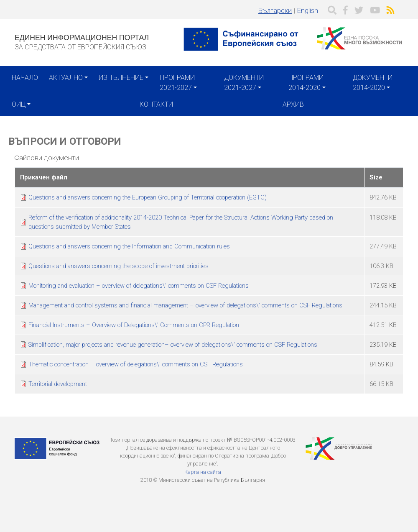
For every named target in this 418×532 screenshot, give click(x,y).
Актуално (66, 78)
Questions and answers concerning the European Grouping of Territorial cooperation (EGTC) (148, 197)
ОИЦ (19, 104)
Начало (25, 78)
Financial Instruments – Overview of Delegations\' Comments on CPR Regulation (134, 325)
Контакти (156, 104)
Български (275, 11)
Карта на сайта (203, 472)
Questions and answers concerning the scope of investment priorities (119, 266)
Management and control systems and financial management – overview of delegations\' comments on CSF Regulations (185, 305)
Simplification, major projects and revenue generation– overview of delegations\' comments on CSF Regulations (173, 345)
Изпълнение (121, 78)
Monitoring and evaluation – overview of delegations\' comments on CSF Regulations (139, 286)
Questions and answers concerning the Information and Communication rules (129, 246)
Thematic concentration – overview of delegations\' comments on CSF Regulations (136, 364)
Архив (293, 104)
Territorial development (58, 384)
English (308, 11)
